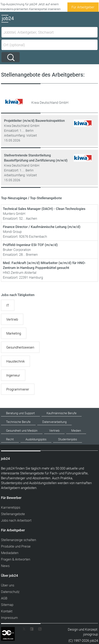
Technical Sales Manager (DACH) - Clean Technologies (44, 209)
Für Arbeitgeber (83, 7)
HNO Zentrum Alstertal (20, 272)
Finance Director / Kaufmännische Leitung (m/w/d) (42, 227)
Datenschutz (10, 592)
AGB (4, 598)
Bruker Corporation (17, 250)
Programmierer (18, 389)
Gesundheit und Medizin (22, 431)
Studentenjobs (68, 439)
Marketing (14, 333)
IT (8, 305)
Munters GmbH (14, 213)
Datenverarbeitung (54, 422)
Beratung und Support (20, 413)
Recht (10, 439)
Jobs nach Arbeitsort (16, 520)
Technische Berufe (18, 422)
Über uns (8, 585)
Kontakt (7, 611)
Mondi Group (12, 232)
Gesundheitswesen (20, 347)
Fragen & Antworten (16, 559)
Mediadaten (10, 553)
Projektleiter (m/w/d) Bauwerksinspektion (34, 121)
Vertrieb (12, 319)
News (5, 566)
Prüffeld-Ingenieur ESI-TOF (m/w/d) (30, 245)
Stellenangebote (13, 514)
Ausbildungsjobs (36, 439)
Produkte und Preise (16, 546)
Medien (76, 431)
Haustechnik (15, 361)
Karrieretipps (11, 507)
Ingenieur (13, 375)
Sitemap (7, 605)
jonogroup (91, 634)
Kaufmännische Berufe (62, 413)
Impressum (9, 618)
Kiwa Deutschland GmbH (22, 126)
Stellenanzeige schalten (19, 540)
